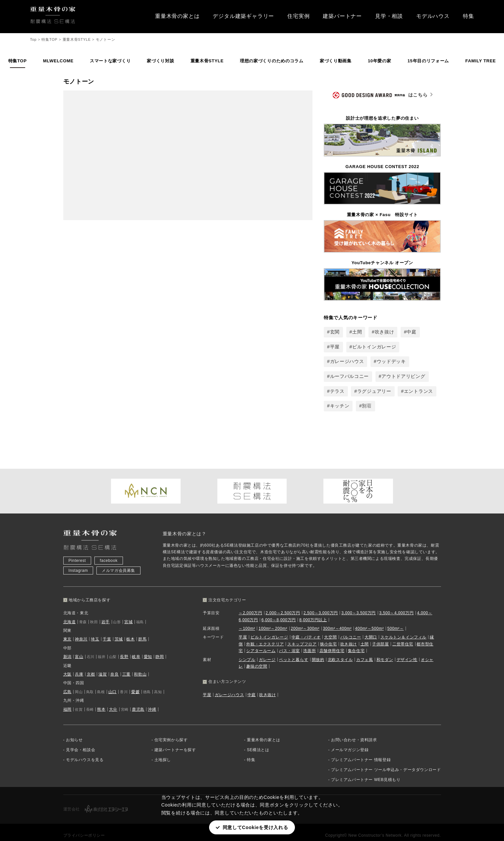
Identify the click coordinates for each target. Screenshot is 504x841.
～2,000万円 (250, 605)
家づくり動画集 (336, 61)
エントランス (419, 391)
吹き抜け (385, 332)
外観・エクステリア (265, 636)
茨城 (119, 631)
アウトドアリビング (403, 376)
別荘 (367, 406)
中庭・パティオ (306, 629)
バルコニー (351, 629)
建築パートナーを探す (175, 742)
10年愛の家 (380, 61)
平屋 (335, 347)
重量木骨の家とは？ (185, 525)
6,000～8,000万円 (279, 612)
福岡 (67, 701)
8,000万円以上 (313, 612)
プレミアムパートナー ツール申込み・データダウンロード (386, 761)
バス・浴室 (289, 642)
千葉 (107, 631)
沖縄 (152, 701)
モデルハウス (433, 16)
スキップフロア (302, 636)
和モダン (385, 651)
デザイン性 (407, 651)
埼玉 (95, 631)
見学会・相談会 (81, 742)
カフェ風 (364, 651)
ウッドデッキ (391, 361)
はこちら (380, 95)
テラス (337, 391)
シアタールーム (261, 642)
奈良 (114, 666)
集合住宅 (356, 642)
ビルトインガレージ (374, 347)
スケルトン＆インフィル (403, 629)
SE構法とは (258, 742)
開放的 (318, 651)
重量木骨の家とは (177, 16)
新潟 (67, 648)
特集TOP (18, 61)
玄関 (335, 332)
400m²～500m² (370, 620)
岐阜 (136, 648)
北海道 (70, 614)
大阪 (67, 666)
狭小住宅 (328, 636)
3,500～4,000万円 (396, 605)
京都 (91, 666)
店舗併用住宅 (332, 642)
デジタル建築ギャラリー (243, 16)
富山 (79, 648)
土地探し (163, 751)
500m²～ (396, 620)
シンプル (247, 651)
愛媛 (135, 684)
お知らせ (74, 732)
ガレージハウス (347, 361)
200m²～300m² (305, 620)
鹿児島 (138, 701)
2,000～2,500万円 (283, 605)
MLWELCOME (58, 61)
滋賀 (103, 666)
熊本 (101, 701)
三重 (126, 666)
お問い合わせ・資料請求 (354, 732)
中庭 (411, 332)
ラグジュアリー (374, 391)
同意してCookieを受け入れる (255, 827)
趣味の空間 (257, 658)
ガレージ (267, 651)
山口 (112, 684)
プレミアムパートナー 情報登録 (361, 751)
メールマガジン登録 (350, 742)
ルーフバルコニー (350, 376)
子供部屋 (380, 636)
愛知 (148, 648)
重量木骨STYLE (207, 61)
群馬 (142, 631)
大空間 (330, 629)
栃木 (130, 631)
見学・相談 (389, 16)
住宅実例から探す (171, 732)
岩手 (106, 614)
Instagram (78, 562)
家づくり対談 (160, 61)
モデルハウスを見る (85, 751)
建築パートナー (342, 16)
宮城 (128, 614)
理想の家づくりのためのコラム (272, 61)
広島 (67, 684)
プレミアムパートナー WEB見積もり (366, 771)
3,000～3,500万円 (359, 605)
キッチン (340, 406)
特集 (469, 16)
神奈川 (81, 631)
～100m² (247, 620)
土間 (357, 332)
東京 (67, 631)
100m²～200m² (273, 620)
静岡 (160, 648)
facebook (109, 552)
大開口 (371, 629)
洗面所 (309, 642)
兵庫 (79, 666)
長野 (124, 648)
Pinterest (77, 552)
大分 (113, 701)
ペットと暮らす (294, 651)
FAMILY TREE (480, 61)
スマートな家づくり (110, 61)
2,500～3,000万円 (321, 605)
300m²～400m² (337, 620)
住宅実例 (298, 16)
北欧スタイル (340, 651)
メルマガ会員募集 (118, 562)
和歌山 (140, 666)
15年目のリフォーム (428, 61)
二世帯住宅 (403, 636)
